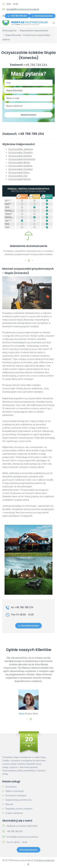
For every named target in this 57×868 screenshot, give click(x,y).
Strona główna (9, 31)
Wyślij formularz (28, 115)
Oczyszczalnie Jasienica (21, 149)
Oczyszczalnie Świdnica (20, 166)
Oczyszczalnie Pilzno (19, 173)
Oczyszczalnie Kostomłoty (22, 159)
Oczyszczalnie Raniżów (20, 156)
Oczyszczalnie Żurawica (20, 153)
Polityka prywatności (44, 860)
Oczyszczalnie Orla (18, 176)
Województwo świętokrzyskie (34, 31)
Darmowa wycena (42, 16)
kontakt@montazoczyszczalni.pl (23, 9)
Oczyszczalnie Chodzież (21, 169)
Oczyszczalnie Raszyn (20, 179)
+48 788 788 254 (17, 16)
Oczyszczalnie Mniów (19, 163)
